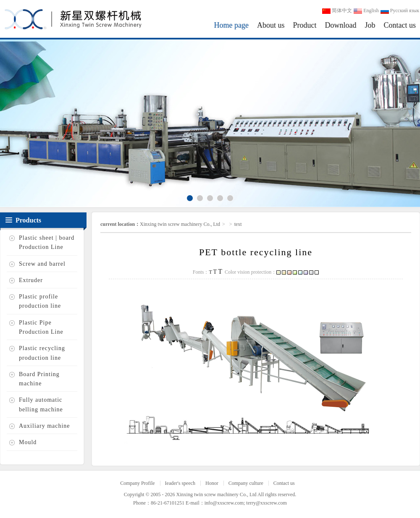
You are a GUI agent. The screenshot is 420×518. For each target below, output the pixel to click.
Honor (212, 483)
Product (304, 25)
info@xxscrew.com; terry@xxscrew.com (246, 503)
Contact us (400, 25)
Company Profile (137, 483)
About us (271, 25)
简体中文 (337, 10)
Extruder (31, 280)
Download (340, 25)
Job (370, 25)
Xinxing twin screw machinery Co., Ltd (180, 224)
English (366, 10)
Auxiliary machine (45, 426)
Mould (28, 443)
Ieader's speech (180, 483)
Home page (231, 25)
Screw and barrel (42, 264)
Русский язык (400, 10)
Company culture (246, 483)
